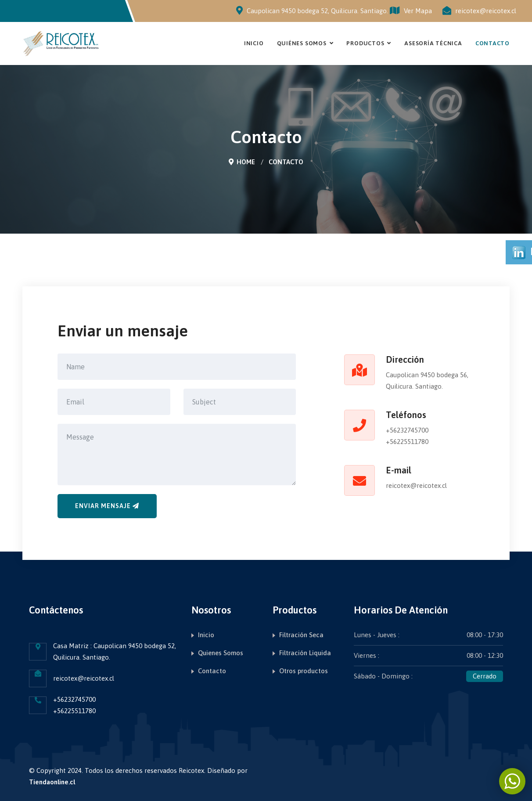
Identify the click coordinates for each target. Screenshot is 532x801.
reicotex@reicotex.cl (486, 11)
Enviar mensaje (107, 506)
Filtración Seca (301, 635)
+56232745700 (407, 430)
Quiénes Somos (302, 43)
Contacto (492, 43)
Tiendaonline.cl (52, 782)
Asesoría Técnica (433, 43)
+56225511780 (407, 442)
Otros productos (304, 671)
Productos (365, 43)
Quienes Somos (221, 653)
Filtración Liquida (305, 653)
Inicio (254, 43)
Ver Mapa (411, 11)
